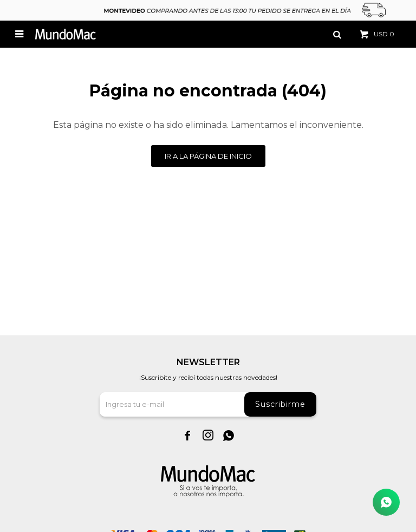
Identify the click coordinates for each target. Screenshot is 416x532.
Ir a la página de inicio (208, 156)
